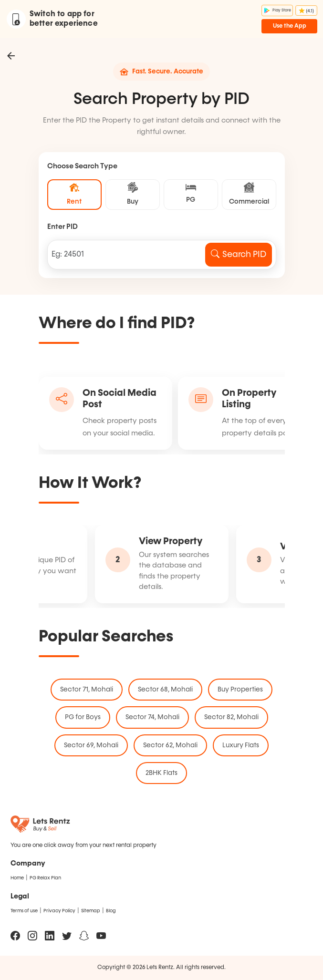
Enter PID (63, 227)
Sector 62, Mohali (170, 745)
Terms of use (24, 911)
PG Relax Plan (45, 878)
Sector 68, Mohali (165, 690)
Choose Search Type (82, 166)
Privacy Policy (59, 911)
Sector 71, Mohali (87, 690)
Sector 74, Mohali (152, 717)
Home (17, 878)
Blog (111, 911)
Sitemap (91, 911)
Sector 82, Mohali (231, 717)
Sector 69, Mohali (91, 745)
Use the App (290, 26)
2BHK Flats (161, 773)
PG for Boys (83, 717)
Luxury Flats (241, 745)
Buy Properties (240, 690)
